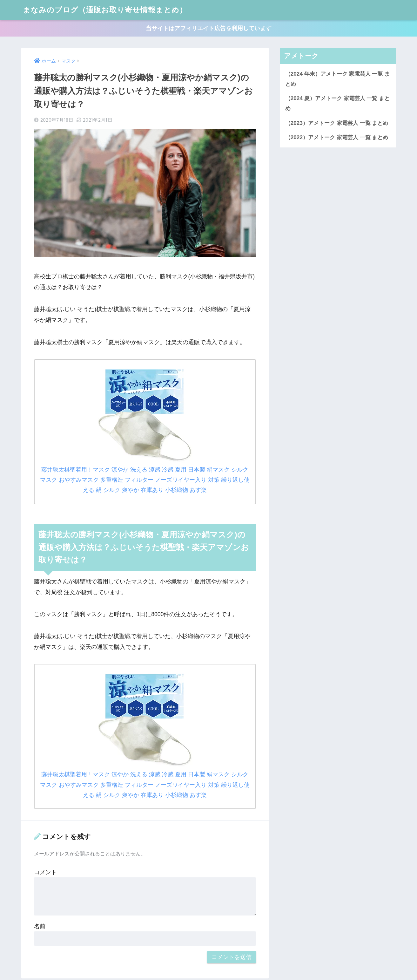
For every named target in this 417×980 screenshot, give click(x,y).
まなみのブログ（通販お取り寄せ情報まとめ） (105, 10)
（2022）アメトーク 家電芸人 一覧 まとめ (337, 137)
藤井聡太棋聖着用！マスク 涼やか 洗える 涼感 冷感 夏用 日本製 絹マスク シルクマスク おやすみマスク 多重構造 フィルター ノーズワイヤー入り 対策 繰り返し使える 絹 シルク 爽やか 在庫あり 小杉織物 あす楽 (145, 480)
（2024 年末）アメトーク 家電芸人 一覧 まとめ (338, 79)
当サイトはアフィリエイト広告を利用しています (209, 28)
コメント (45, 872)
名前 (40, 926)
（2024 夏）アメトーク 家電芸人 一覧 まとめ (338, 103)
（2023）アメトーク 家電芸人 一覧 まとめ (337, 123)
